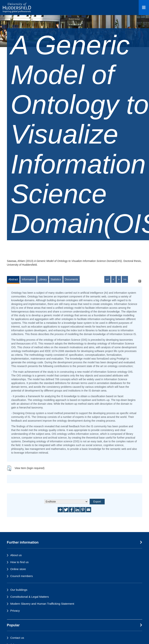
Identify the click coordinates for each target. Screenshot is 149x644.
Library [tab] (43, 279)
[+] (140, 281)
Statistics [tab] (56, 279)
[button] (9, 468)
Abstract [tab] (13, 279)
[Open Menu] (144, 8)
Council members (22, 576)
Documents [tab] (71, 279)
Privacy (15, 611)
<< (107, 279)
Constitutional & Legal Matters (30, 597)
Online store (18, 569)
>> (125, 279)
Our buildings (19, 590)
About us (16, 555)
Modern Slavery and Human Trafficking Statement (42, 604)
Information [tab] (28, 279)
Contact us (17, 638)
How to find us (20, 562)
